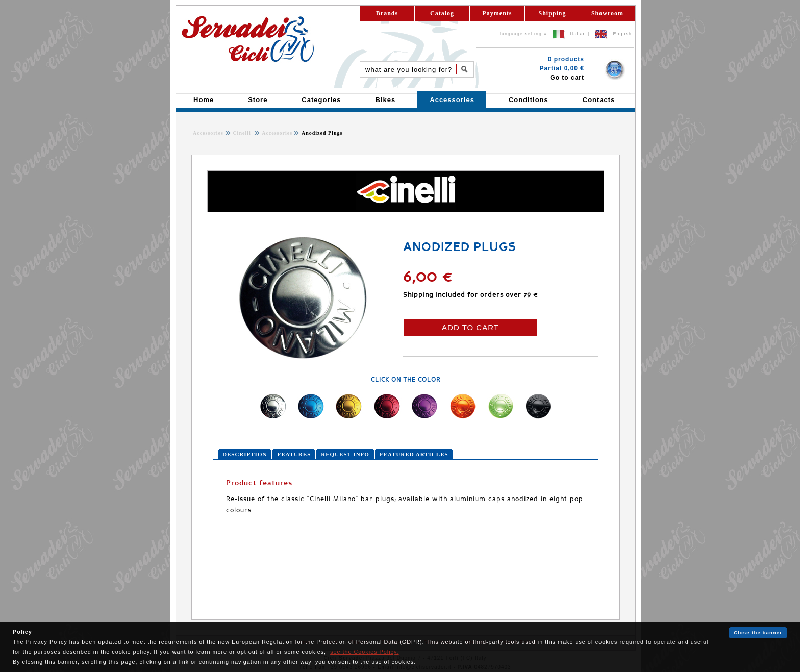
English (622, 34)
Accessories (208, 133)
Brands (387, 13)
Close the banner (758, 632)
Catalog (442, 13)
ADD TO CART (470, 327)
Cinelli (243, 133)
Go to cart (567, 78)
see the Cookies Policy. (364, 652)
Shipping (552, 13)
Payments (497, 13)
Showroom (607, 13)
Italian (578, 34)
